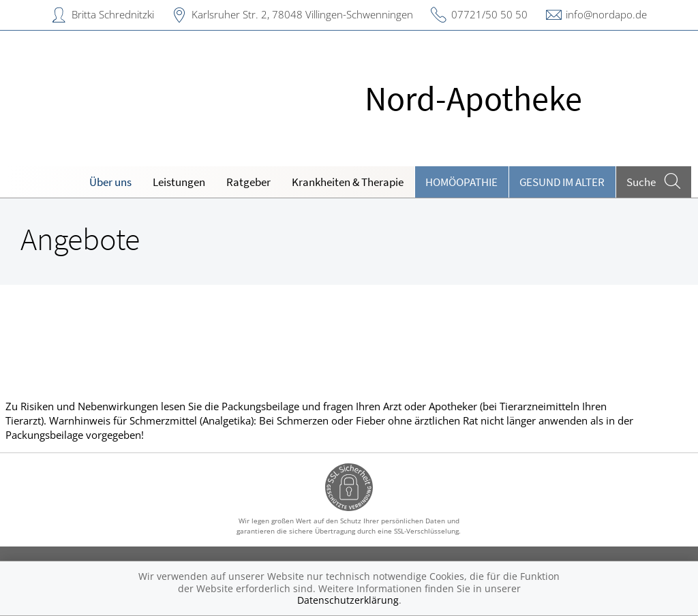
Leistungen (179, 182)
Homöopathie (461, 182)
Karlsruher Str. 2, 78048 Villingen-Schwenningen (302, 14)
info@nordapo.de (606, 14)
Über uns (110, 182)
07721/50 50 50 (489, 14)
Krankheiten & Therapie (348, 182)
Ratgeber (248, 182)
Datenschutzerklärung (348, 600)
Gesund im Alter (562, 182)
